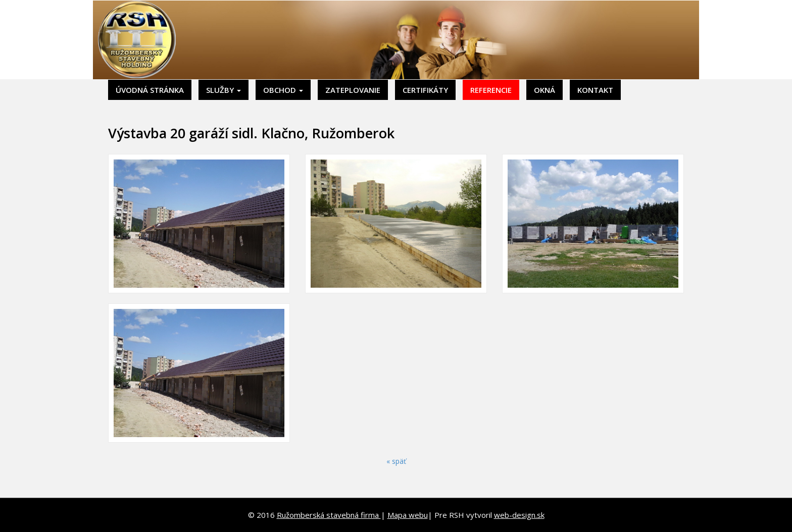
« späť (396, 461)
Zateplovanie (353, 90)
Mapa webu (408, 515)
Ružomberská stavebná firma (329, 515)
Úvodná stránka (150, 90)
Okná (544, 90)
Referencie (491, 90)
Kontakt (595, 90)
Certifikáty (425, 90)
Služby (224, 90)
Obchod (283, 90)
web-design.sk (519, 515)
